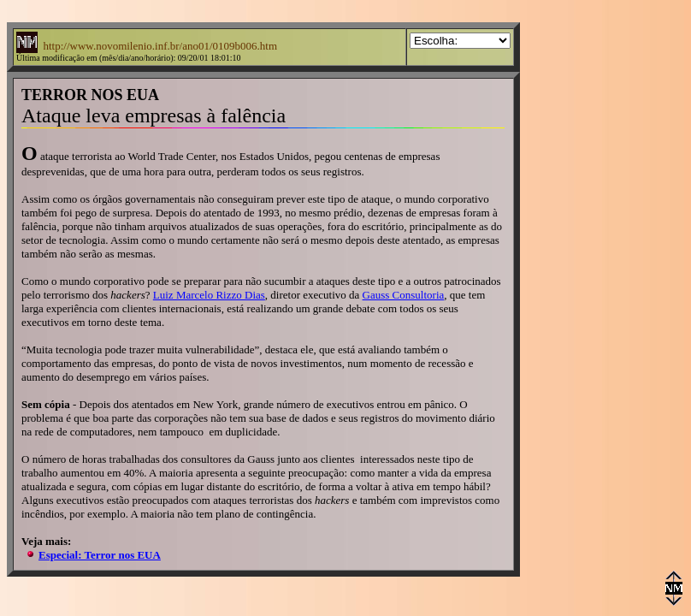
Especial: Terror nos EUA (100, 555)
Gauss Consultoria (404, 295)
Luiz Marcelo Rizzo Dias (209, 295)
